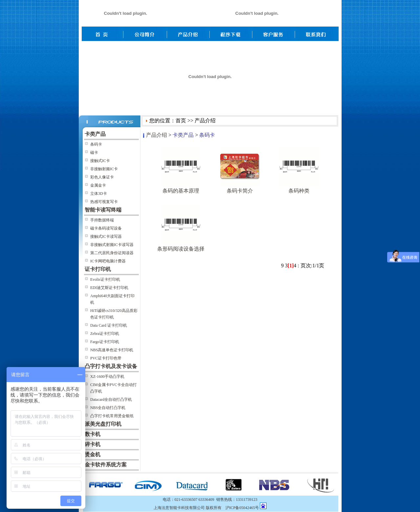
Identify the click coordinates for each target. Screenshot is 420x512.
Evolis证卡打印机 (105, 279)
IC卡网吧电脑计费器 (108, 261)
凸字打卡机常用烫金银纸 (112, 416)
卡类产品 (183, 135)
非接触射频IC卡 (104, 169)
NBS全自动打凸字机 (108, 408)
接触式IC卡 (100, 161)
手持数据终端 (102, 220)
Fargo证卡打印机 (105, 342)
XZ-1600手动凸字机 (107, 377)
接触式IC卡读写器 (106, 236)
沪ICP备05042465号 (242, 508)
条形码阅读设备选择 (181, 249)
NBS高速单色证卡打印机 (112, 350)
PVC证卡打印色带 (106, 358)
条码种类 (299, 191)
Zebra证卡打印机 (105, 334)
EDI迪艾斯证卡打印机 (109, 288)
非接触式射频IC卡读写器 (112, 245)
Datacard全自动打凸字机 (111, 399)
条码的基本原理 (181, 191)
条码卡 (96, 144)
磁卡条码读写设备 (106, 228)
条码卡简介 (240, 191)
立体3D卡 (99, 194)
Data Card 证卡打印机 (109, 325)
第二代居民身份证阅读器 (112, 253)
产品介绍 (157, 135)
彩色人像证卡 (102, 177)
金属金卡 (98, 185)
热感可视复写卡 (104, 202)
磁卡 (94, 153)
